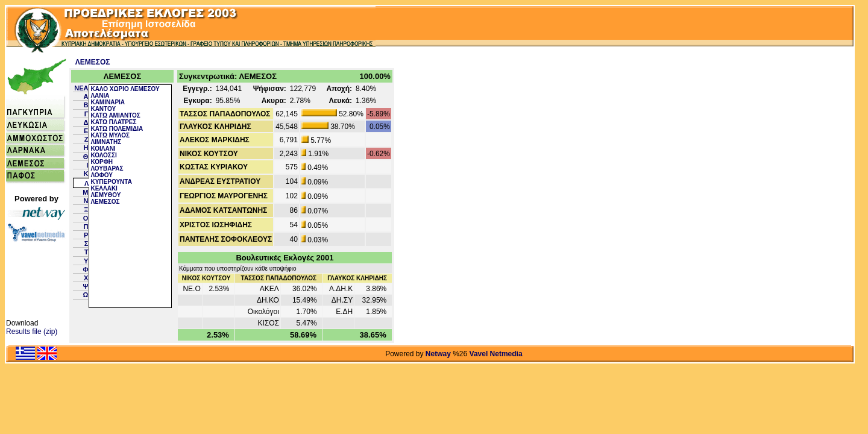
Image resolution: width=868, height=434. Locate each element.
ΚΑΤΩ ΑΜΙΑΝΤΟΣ (115, 115)
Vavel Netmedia (496, 354)
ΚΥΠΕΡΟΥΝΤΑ (111, 182)
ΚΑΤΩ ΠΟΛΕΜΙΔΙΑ (117, 129)
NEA (81, 88)
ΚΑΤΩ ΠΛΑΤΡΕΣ (113, 122)
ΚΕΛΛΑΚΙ (104, 188)
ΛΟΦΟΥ (102, 175)
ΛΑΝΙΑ (100, 96)
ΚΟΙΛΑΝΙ (103, 149)
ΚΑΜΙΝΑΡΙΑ (108, 102)
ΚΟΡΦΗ (102, 162)
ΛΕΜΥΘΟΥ (105, 195)
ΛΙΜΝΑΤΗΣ (106, 142)
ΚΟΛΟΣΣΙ (103, 155)
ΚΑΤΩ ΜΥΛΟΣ (110, 135)
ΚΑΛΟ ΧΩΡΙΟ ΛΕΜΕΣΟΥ (125, 89)
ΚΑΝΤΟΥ (103, 109)
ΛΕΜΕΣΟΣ (93, 62)
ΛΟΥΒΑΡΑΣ (107, 168)
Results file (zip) (32, 332)
